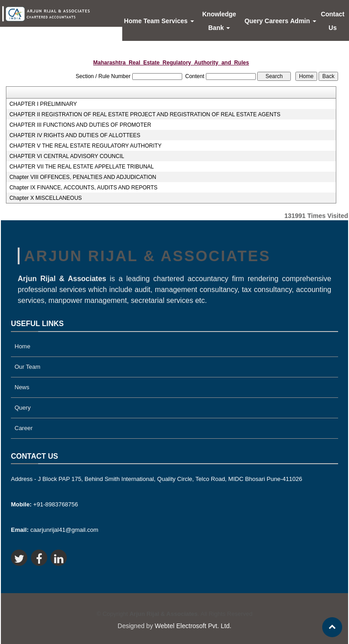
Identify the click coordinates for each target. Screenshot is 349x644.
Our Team (27, 367)
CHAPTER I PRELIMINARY (43, 104)
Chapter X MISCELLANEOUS (46, 198)
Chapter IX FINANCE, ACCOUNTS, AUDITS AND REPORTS (84, 188)
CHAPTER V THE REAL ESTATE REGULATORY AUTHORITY (86, 146)
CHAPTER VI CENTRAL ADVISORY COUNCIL (67, 156)
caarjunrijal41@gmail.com (55, 530)
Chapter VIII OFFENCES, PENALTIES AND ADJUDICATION (83, 177)
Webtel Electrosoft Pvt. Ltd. (193, 626)
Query (254, 21)
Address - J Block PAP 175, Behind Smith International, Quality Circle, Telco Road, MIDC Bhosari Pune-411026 (157, 479)
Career (24, 428)
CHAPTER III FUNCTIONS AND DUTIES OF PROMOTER (80, 125)
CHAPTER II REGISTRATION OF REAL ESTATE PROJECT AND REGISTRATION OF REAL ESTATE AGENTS (145, 114)
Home (133, 21)
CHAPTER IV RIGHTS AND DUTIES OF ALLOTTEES (75, 135)
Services (178, 21)
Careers (276, 21)
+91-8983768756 (45, 504)
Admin (303, 21)
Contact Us (333, 21)
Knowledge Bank (219, 21)
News (22, 387)
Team (152, 21)
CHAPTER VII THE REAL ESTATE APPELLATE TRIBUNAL (82, 167)
